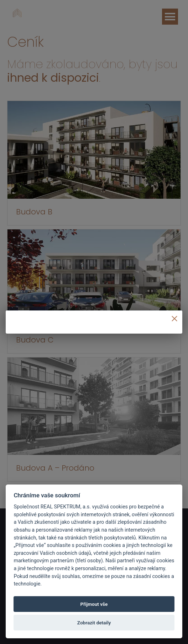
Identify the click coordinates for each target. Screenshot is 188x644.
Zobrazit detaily (94, 623)
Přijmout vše (94, 604)
